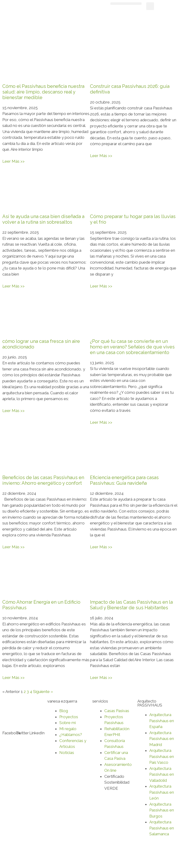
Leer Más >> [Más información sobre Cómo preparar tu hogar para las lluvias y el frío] (101, 286)
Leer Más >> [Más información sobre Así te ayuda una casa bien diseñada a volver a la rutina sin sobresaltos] (13, 286)
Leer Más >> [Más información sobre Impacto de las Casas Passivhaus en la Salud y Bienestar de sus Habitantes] (101, 678)
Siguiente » (43, 692)
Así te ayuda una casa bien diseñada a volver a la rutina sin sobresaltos (43, 219)
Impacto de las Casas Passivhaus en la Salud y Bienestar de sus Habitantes (131, 605)
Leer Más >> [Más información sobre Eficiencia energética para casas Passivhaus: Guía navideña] (101, 547)
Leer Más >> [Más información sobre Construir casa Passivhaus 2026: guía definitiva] (101, 156)
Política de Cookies (101, 857)
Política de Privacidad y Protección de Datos (42, 857)
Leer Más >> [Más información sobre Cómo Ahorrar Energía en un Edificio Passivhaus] (13, 678)
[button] (126, 4)
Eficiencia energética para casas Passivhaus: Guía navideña (124, 480)
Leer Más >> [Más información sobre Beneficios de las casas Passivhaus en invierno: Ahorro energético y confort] (13, 547)
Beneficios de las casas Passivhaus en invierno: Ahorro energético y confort (43, 480)
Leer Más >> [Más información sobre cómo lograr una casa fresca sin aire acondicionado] (13, 411)
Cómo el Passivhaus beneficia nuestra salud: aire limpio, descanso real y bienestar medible (43, 92)
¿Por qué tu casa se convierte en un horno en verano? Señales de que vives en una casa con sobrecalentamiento (132, 347)
